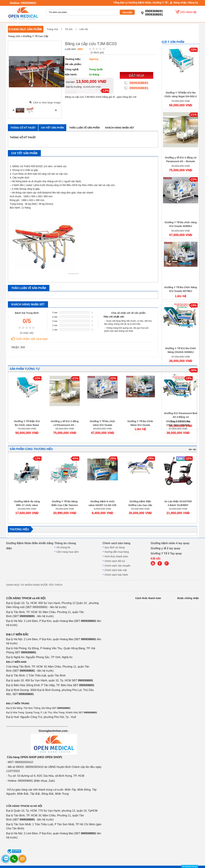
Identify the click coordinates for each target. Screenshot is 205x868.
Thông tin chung (65, 543)
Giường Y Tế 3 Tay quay (166, 553)
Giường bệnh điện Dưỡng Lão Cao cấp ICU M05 (140, 505)
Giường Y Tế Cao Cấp (35, 36)
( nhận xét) (27, 333)
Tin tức (69, 29)
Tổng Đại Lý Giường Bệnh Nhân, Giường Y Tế (140, 3)
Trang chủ (52, 29)
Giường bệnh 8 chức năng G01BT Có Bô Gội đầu (102, 505)
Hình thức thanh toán (116, 556)
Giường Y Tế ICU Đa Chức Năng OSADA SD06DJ (178, 425)
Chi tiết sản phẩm (52, 128)
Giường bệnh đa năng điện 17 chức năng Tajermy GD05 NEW (27, 505)
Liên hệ (84, 29)
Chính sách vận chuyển (118, 566)
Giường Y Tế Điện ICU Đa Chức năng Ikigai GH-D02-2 (27, 425)
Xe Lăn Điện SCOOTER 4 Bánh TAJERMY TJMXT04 (178, 505)
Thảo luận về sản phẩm (84, 128)
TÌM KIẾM (127, 13)
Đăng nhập (180, 3)
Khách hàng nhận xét (120, 128)
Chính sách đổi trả (115, 561)
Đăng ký (193, 3)
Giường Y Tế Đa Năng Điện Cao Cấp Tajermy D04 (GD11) (65, 505)
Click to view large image (47, 103)
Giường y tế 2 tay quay (165, 548)
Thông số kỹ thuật (23, 128)
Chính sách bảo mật (116, 570)
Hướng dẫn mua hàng (117, 552)
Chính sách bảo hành (116, 575)
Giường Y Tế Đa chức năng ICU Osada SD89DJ (102, 425)
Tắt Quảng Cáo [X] (190, 866)
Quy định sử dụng (115, 547)
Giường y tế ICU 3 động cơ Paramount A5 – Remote (65, 425)
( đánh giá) (97, 52)
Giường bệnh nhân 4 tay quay (170, 543)
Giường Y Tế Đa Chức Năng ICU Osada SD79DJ (140, 425)
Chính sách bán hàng (116, 543)
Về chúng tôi (63, 547)
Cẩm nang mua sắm (68, 552)
